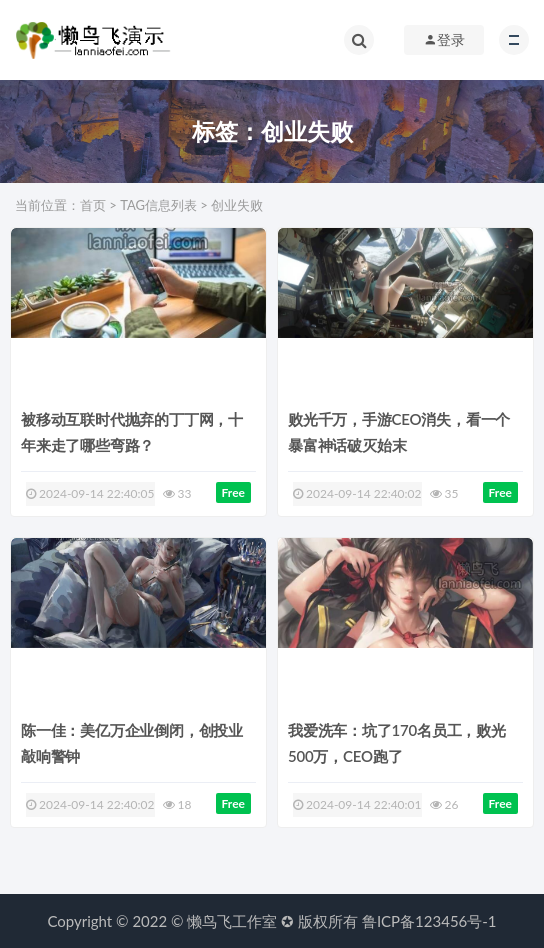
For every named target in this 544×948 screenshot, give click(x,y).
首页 (93, 205)
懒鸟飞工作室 (232, 921)
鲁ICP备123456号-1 (429, 921)
